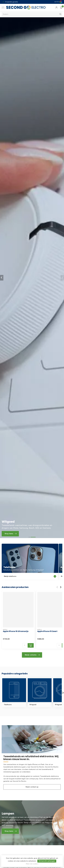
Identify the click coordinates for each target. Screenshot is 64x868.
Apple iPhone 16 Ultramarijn (16, 631)
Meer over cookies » (32, 864)
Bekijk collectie (32, 655)
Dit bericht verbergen (47, 861)
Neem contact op (32, 787)
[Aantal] (25, 645)
